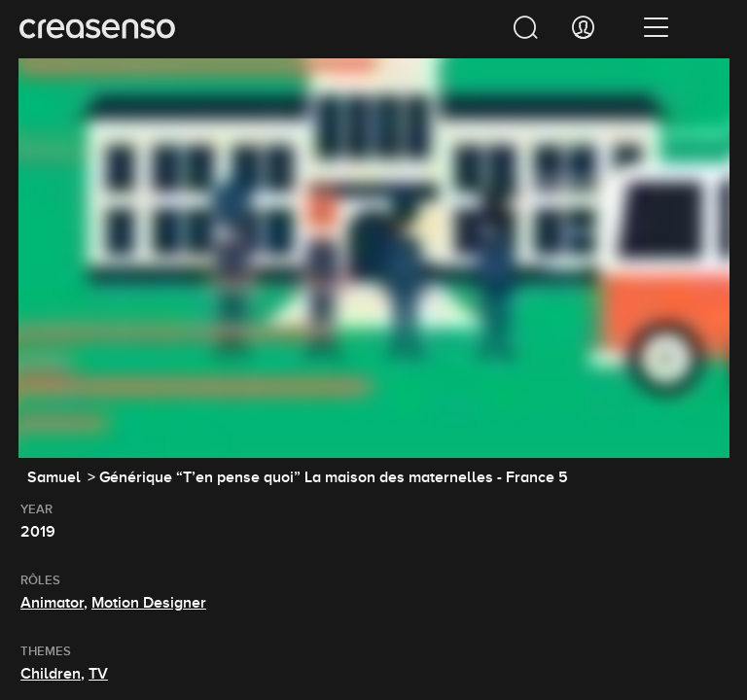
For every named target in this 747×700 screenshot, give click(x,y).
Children (51, 674)
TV (98, 674)
